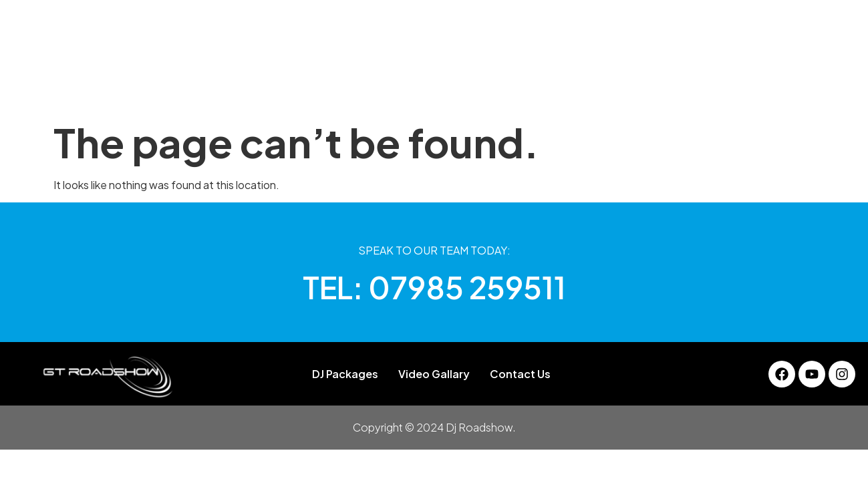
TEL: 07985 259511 (434, 287)
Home (208, 90)
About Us (268, 90)
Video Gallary (558, 90)
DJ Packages (346, 90)
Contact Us (644, 90)
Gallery (418, 90)
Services (480, 90)
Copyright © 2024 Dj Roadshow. (434, 427)
